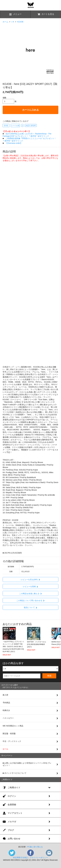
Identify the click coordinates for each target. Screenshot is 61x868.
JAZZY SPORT (31, 126)
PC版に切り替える (35, 847)
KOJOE (20, 22)
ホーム (5, 22)
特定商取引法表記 (20, 858)
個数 (4, 98)
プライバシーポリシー (39, 858)
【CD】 (6, 126)
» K (13, 22)
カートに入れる (30, 110)
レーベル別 (15, 126)
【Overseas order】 (14, 143)
